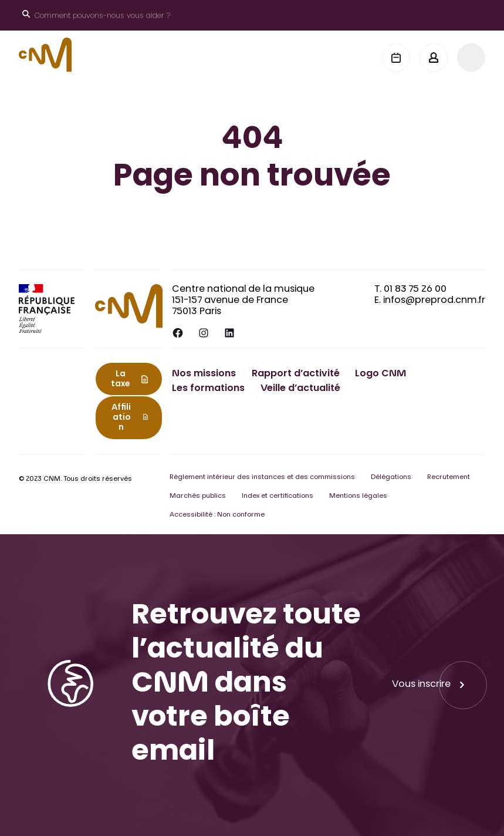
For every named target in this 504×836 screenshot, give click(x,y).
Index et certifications (278, 496)
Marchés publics (198, 496)
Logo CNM (380, 374)
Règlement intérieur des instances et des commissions (262, 478)
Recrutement (449, 478)
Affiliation (121, 418)
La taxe (120, 380)
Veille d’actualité (300, 389)
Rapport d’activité (296, 374)
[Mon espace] (434, 58)
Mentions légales (358, 496)
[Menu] (471, 58)
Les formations (208, 389)
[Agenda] (396, 58)
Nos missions (204, 374)
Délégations (391, 478)
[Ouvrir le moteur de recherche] (96, 15)
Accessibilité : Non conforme (217, 515)
